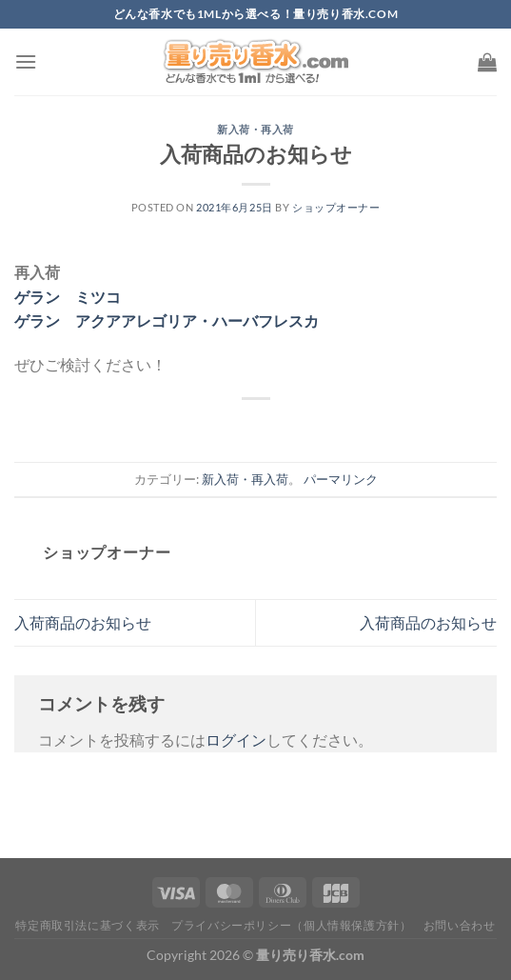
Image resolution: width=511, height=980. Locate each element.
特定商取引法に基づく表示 (87, 925)
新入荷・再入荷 (255, 129)
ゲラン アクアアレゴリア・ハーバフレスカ (167, 320)
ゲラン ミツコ (68, 297)
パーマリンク (341, 479)
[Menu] (26, 61)
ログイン (236, 740)
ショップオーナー (336, 207)
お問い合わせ (460, 925)
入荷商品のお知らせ (83, 622)
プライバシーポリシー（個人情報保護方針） (291, 925)
